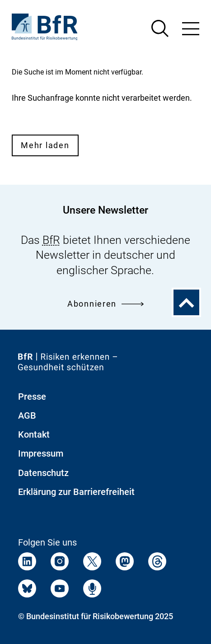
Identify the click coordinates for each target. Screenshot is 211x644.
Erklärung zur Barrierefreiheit (76, 492)
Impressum (41, 453)
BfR (51, 240)
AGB (27, 415)
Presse (32, 397)
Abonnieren (105, 304)
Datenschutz (43, 473)
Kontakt (34, 434)
